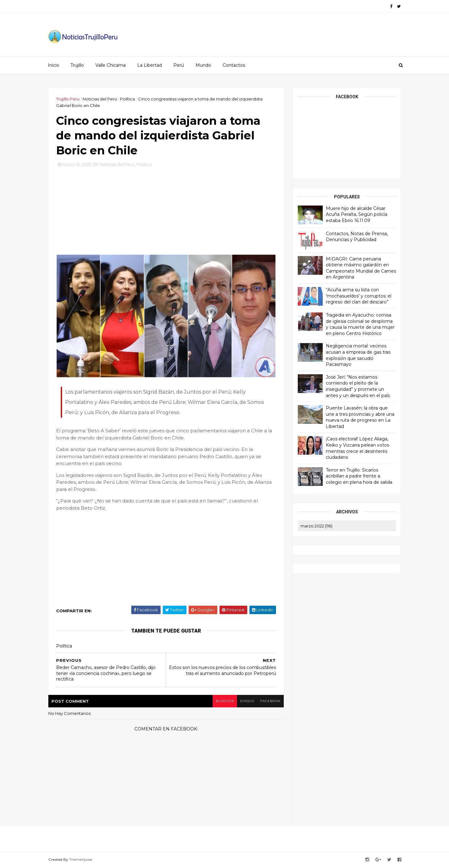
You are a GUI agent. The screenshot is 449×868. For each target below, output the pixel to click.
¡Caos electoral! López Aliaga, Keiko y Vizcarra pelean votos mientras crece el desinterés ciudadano (357, 448)
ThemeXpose (81, 859)
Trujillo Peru (68, 99)
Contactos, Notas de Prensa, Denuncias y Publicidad (357, 237)
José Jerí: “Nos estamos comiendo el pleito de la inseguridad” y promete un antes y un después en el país (358, 386)
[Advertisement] (166, 213)
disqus (247, 701)
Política (128, 99)
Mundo (203, 65)
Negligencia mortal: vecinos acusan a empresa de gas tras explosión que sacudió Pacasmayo (358, 355)
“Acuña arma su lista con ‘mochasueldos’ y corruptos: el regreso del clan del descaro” (359, 296)
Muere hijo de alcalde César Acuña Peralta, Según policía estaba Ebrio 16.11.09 (357, 214)
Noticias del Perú (100, 99)
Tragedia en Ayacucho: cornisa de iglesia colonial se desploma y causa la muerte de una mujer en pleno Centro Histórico (360, 324)
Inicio (53, 65)
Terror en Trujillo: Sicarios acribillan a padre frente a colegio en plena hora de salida (359, 476)
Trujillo (77, 65)
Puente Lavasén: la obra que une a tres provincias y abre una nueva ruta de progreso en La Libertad (360, 417)
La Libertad (150, 65)
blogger (225, 701)
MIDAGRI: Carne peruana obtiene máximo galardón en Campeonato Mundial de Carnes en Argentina (361, 268)
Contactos (234, 65)
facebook (270, 701)
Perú (179, 65)
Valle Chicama (111, 65)
